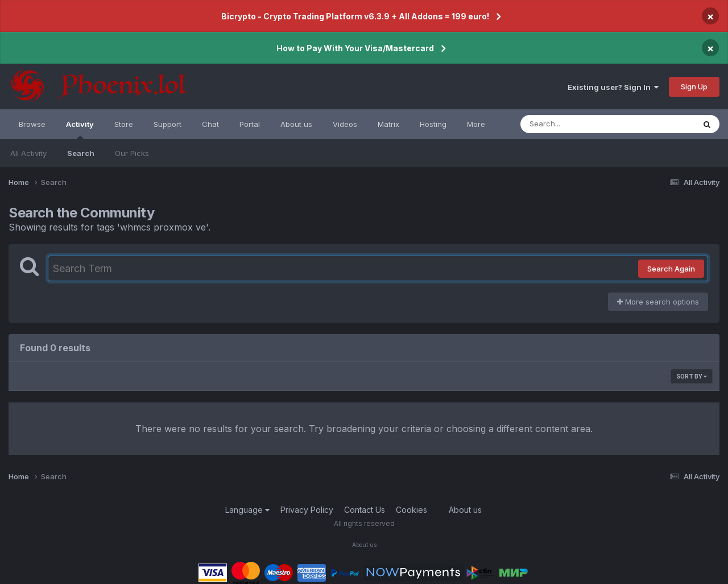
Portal (250, 124)
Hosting (433, 124)
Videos (345, 124)
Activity (80, 129)
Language (247, 510)
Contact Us (365, 510)
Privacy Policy (307, 510)
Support (167, 124)
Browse (32, 124)
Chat (210, 124)
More (476, 124)
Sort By (692, 376)
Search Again (671, 269)
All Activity (28, 153)
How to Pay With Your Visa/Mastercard (355, 48)
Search (81, 153)
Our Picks (132, 153)
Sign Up (694, 87)
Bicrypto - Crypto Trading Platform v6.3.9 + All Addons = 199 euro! (355, 16)
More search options (658, 302)
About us (296, 124)
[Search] (576, 124)
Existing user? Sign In (613, 87)
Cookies (411, 510)
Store (124, 124)
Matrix (388, 124)
